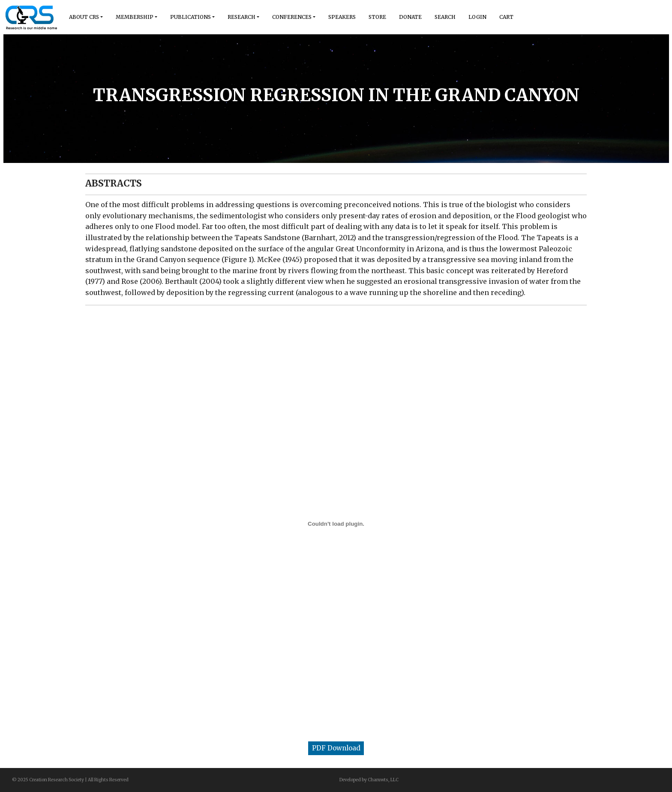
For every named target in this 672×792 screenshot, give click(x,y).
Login (477, 17)
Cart (506, 17)
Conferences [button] (292, 17)
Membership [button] (135, 17)
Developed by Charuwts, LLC (369, 780)
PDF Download (336, 748)
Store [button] (377, 17)
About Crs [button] (84, 17)
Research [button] (241, 17)
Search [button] (445, 17)
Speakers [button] (342, 17)
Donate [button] (410, 17)
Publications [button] (190, 17)
